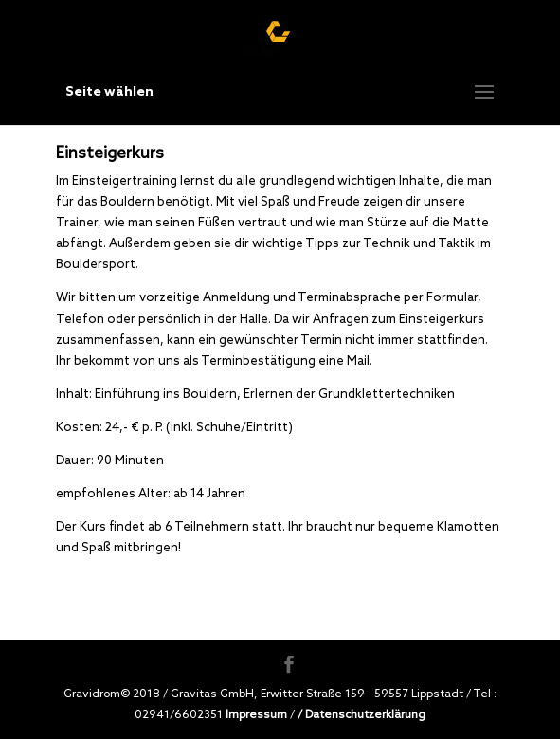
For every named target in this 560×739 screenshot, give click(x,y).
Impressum (256, 714)
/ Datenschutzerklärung (361, 714)
